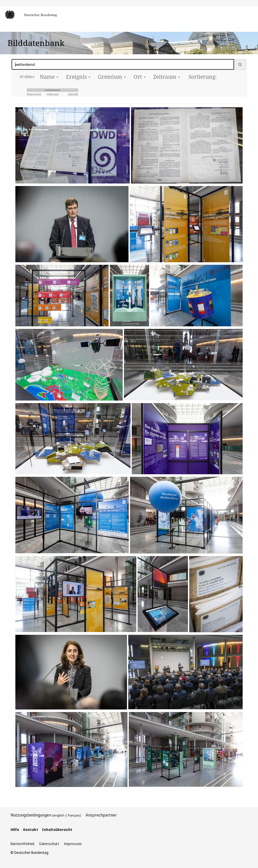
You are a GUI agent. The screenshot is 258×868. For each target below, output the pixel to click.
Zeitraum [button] (167, 77)
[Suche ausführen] (240, 64)
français (74, 815)
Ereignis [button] (78, 77)
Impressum (73, 844)
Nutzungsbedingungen (31, 815)
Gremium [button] (112, 77)
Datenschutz (49, 844)
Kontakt (31, 830)
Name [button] (49, 77)
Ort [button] (140, 77)
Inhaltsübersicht (57, 830)
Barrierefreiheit (23, 844)
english (59, 815)
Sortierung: (203, 77)
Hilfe (15, 830)
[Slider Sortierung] (53, 90)
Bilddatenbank (36, 43)
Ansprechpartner (101, 815)
